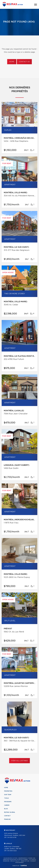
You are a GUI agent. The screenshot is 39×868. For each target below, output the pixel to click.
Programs (8, 802)
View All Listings (19, 761)
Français (7, 819)
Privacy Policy (15, 861)
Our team (8, 795)
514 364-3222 (12, 851)
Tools (6, 798)
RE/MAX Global (10, 812)
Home (12, 62)
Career (7, 805)
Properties (8, 791)
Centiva (23, 865)
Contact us (24, 62)
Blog (6, 809)
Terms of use (25, 861)
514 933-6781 (12, 837)
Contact (7, 816)
